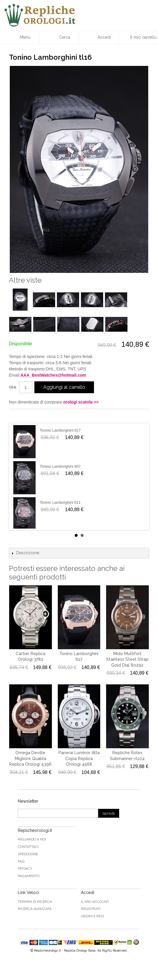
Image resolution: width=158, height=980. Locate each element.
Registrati (91, 909)
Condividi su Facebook (19, 416)
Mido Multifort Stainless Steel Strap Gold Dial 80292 (127, 659)
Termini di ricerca (35, 902)
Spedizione (28, 854)
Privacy (25, 869)
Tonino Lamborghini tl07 (60, 466)
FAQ (21, 861)
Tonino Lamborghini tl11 (60, 502)
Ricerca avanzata (35, 909)
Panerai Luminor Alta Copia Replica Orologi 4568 (79, 758)
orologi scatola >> (81, 402)
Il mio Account (95, 902)
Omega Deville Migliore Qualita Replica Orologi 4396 (30, 758)
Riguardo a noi (32, 839)
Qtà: (13, 387)
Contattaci (28, 847)
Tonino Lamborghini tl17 (60, 430)
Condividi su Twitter (31, 416)
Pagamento (29, 876)
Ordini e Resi (92, 916)
